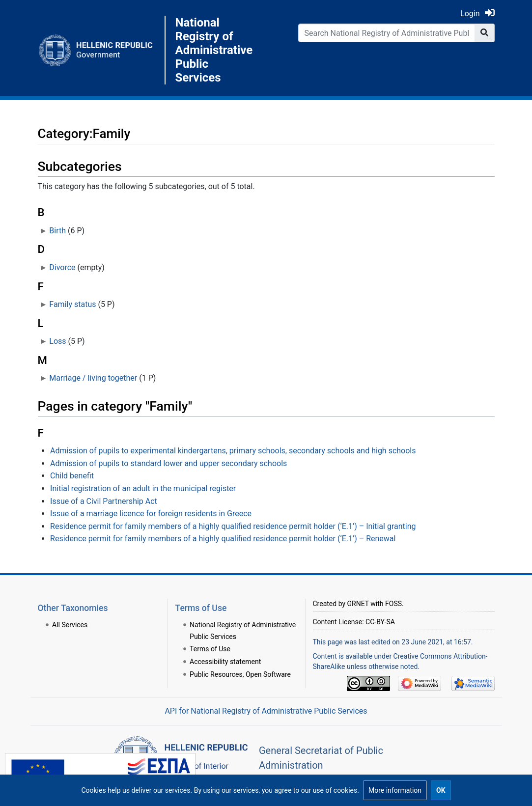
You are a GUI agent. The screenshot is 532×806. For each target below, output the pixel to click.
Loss (57, 341)
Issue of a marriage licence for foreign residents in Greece (151, 514)
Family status (72, 304)
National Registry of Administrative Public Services (212, 50)
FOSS (393, 604)
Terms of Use (210, 649)
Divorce (62, 267)
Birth (57, 231)
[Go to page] (485, 33)
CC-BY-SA (380, 622)
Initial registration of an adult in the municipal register (143, 488)
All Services (70, 625)
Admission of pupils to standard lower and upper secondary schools (168, 463)
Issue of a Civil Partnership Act (104, 501)
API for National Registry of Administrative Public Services (266, 711)
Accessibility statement (225, 662)
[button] (395, 790)
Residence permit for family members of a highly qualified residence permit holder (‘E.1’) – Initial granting (233, 526)
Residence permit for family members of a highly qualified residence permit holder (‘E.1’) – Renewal (223, 539)
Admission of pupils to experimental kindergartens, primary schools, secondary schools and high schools (233, 451)
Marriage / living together (93, 378)
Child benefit (72, 476)
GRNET (358, 604)
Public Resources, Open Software (240, 674)
